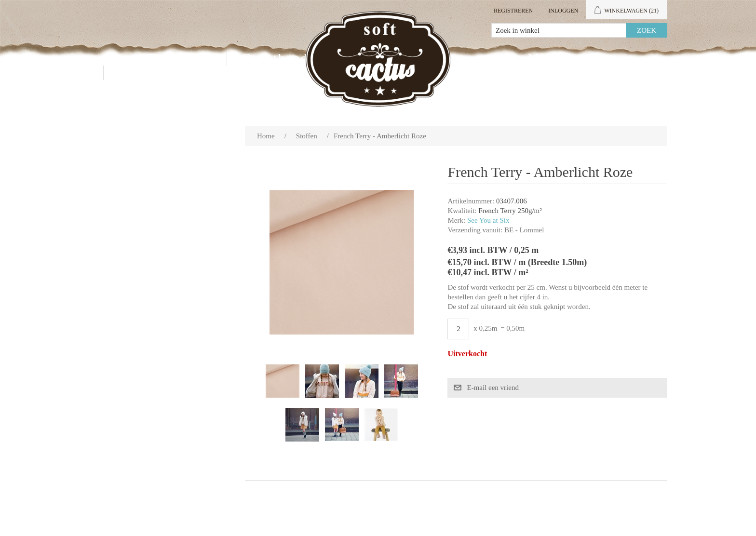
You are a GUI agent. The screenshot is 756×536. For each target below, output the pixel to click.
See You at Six (488, 220)
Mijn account (569, 58)
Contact (143, 73)
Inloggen (563, 11)
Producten (180, 58)
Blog (212, 73)
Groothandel (281, 58)
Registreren (513, 11)
